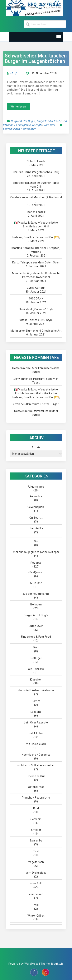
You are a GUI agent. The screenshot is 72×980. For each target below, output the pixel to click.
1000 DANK (36, 299)
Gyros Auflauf (36, 288)
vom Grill (49, 125)
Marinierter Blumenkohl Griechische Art (36, 331)
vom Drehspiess (36, 873)
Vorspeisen (36, 894)
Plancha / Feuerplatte (17, 125)
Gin (36, 541)
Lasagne (36, 712)
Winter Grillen (36, 916)
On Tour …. (36, 518)
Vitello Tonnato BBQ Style (36, 320)
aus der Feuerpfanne (36, 594)
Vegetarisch (36, 862)
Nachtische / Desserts (36, 755)
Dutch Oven (36, 626)
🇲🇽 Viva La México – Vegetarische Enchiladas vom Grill (36, 225)
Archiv (36, 447)
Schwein (36, 819)
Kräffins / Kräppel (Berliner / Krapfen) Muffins (36, 250)
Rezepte (37, 125)
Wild (36, 905)
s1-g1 (14, 73)
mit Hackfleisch (36, 744)
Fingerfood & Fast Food (52, 121)
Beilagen (36, 604)
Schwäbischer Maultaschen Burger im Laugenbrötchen (36, 59)
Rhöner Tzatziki (36, 212)
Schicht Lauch (36, 161)
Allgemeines (36, 487)
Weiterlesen (18, 107)
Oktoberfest (36, 787)
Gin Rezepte (36, 669)
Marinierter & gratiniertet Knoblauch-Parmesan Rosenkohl (36, 275)
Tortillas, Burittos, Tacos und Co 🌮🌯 (36, 237)
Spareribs (36, 841)
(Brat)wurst (36, 572)
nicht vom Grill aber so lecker (36, 765)
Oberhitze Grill (36, 776)
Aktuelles (36, 496)
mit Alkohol (36, 733)
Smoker (36, 830)
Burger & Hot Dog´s (23, 121)
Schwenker (20, 368)
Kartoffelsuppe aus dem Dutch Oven (36, 262)
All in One (36, 583)
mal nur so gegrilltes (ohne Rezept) (36, 552)
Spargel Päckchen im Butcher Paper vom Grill (36, 185)
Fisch (36, 647)
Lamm (36, 701)
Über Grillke (36, 528)
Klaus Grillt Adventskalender (36, 690)
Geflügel (36, 658)
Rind (36, 808)
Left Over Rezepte (36, 722)
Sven (17, 404)
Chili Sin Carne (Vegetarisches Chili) (36, 172)
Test (36, 851)
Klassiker (36, 680)
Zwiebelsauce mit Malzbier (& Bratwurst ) (36, 199)
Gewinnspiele (36, 507)
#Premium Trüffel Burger (42, 404)
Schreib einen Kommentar (19, 129)
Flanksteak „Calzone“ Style (36, 309)
